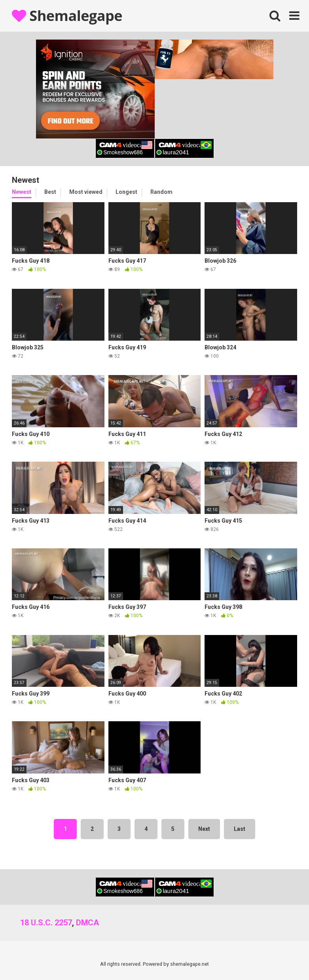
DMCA (87, 923)
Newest (22, 192)
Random (161, 192)
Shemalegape (67, 16)
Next (204, 829)
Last (240, 829)
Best (50, 192)
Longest (126, 192)
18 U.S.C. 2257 (46, 923)
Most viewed (86, 192)
